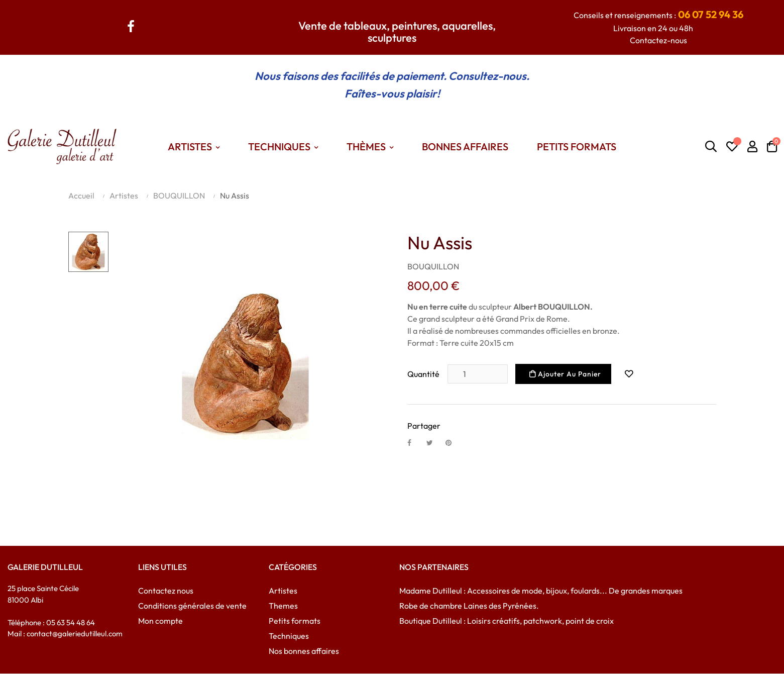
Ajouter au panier (565, 374)
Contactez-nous (658, 40)
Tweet (434, 442)
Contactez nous (166, 591)
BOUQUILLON (433, 266)
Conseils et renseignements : (658, 15)
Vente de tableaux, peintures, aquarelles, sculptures (397, 32)
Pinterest (453, 442)
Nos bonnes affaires (304, 651)
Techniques (289, 636)
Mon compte (160, 621)
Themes (283, 606)
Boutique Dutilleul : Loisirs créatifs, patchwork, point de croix (507, 621)
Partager (415, 442)
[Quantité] (478, 374)
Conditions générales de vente (192, 606)
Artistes (283, 591)
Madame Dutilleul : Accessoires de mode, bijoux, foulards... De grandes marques (541, 591)
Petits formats (295, 621)
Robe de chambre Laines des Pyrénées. (469, 606)
